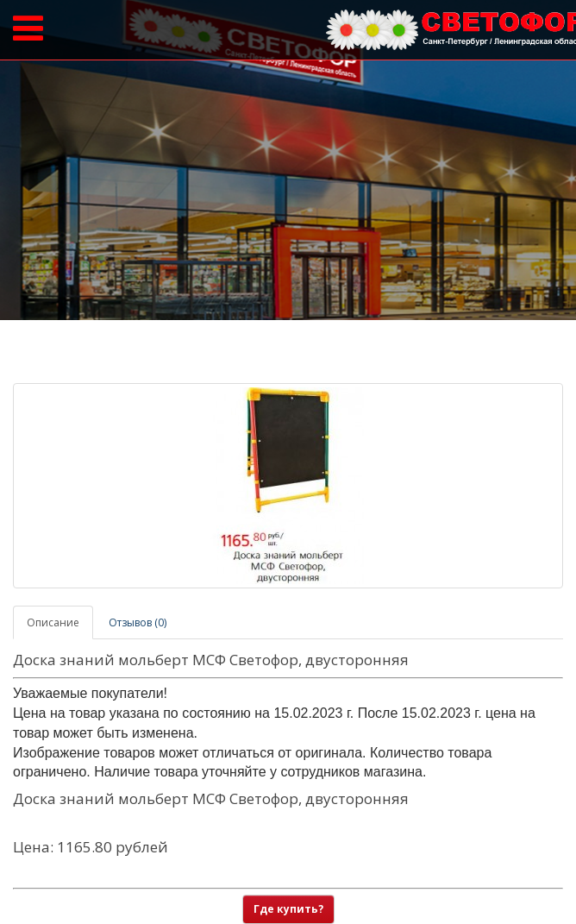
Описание (53, 622)
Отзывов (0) (138, 622)
